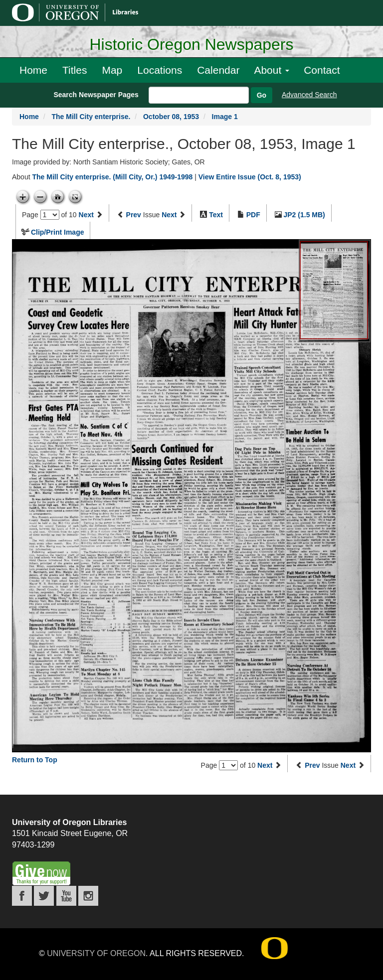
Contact (322, 70)
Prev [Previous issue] (134, 215)
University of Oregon (96, 953)
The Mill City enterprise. (91, 117)
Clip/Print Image (58, 232)
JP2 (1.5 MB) (304, 215)
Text (216, 215)
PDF (253, 215)
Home (33, 70)
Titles (75, 70)
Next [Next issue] (169, 215)
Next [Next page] (86, 215)
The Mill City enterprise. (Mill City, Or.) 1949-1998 (112, 177)
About (272, 70)
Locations (160, 70)
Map (112, 70)
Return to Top (35, 760)
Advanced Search (309, 95)
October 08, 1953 (171, 117)
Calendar (218, 70)
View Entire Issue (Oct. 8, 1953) (250, 177)
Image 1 (225, 117)
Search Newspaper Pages (96, 95)
